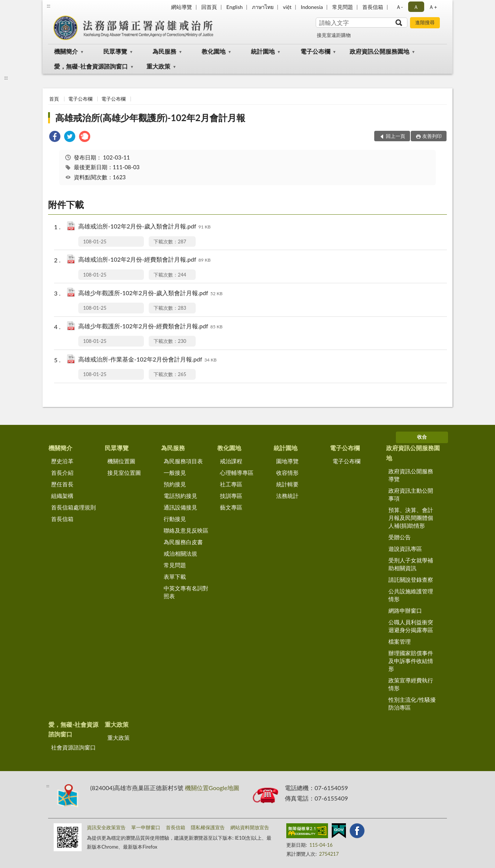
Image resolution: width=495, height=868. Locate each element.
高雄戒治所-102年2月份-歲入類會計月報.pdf (144, 227)
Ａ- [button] (399, 7)
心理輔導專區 (237, 473)
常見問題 (343, 7)
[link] (55, 137)
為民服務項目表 (183, 461)
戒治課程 (231, 461)
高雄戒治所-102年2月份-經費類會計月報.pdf (144, 260)
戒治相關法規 (180, 553)
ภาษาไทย (263, 7)
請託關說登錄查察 (411, 580)
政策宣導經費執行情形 (411, 684)
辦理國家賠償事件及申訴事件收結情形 (411, 661)
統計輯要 (287, 484)
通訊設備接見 (180, 507)
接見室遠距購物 (334, 35)
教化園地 (214, 51)
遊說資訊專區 (405, 549)
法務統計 (287, 496)
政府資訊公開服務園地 (379, 51)
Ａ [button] (416, 7)
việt (287, 7)
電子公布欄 (315, 51)
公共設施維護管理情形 (411, 595)
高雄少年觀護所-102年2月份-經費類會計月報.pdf (150, 327)
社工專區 (231, 484)
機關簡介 (66, 51)
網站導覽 (182, 7)
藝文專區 (231, 507)
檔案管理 (400, 641)
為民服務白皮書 (183, 542)
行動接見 (175, 519)
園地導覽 (287, 461)
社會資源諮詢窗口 (73, 747)
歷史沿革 (62, 461)
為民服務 (164, 51)
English (234, 7)
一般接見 (175, 473)
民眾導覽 (115, 51)
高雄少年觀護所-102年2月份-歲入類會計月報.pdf (150, 293)
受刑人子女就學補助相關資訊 (411, 564)
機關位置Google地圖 (212, 788)
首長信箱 (373, 7)
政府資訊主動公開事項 (411, 494)
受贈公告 (400, 537)
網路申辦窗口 (405, 610)
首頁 (54, 99)
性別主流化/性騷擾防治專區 (412, 703)
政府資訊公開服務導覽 (411, 475)
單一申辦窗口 (146, 827)
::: (48, 6)
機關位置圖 (121, 461)
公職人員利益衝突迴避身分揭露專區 (411, 626)
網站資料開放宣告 (250, 827)
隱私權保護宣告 (208, 827)
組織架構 (62, 496)
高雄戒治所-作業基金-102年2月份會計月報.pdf (147, 360)
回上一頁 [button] (395, 136)
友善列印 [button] (432, 136)
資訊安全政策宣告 (106, 827)
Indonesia (312, 7)
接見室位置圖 (124, 473)
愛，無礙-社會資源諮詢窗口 (91, 66)
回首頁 (209, 7)
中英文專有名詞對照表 (186, 592)
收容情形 (287, 473)
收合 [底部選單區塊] (422, 437)
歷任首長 (62, 484)
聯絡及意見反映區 (186, 530)
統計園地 (263, 51)
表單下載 (175, 577)
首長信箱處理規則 (73, 507)
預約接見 (175, 484)
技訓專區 (231, 496)
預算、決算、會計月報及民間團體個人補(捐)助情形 (411, 518)
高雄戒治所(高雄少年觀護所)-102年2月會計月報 (150, 118)
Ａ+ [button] (433, 7)
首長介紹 (62, 473)
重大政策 (158, 66)
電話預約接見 (180, 496)
